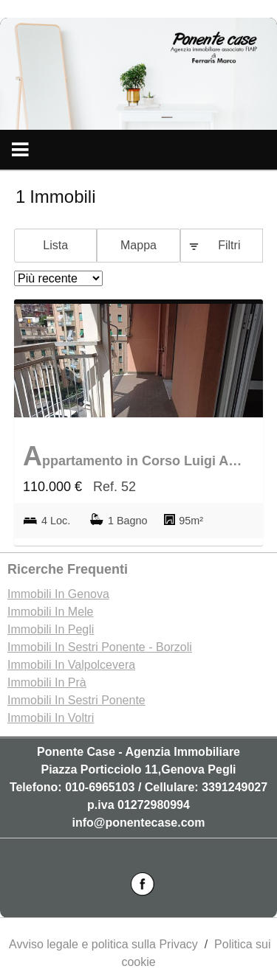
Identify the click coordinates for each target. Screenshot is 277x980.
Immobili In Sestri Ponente (76, 700)
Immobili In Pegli (51, 629)
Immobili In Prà (47, 682)
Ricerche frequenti (68, 569)
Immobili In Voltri (51, 718)
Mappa (138, 245)
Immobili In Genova (58, 594)
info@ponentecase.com (138, 823)
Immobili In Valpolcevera (71, 665)
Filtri (229, 245)
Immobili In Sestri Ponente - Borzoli (100, 647)
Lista (55, 245)
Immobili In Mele (50, 612)
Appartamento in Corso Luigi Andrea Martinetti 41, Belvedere (135, 456)
